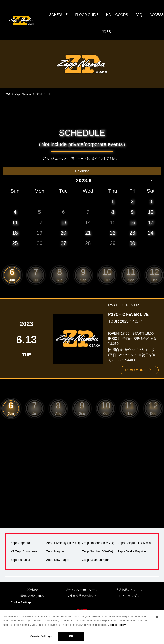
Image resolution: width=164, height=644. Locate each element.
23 (132, 233)
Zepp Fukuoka (20, 560)
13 (64, 222)
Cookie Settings (41, 636)
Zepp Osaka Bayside (132, 551)
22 (113, 233)
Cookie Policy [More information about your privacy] (117, 625)
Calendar (82, 171)
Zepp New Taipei (58, 560)
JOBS (107, 32)
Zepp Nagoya (55, 551)
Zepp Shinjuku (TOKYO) (134, 543)
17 (151, 222)
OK (71, 636)
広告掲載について (128, 590)
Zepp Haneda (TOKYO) (98, 543)
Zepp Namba (23, 94)
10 (151, 212)
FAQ (139, 15)
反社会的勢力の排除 (80, 596)
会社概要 (32, 590)
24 (151, 233)
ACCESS (157, 15)
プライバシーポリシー (80, 590)
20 (64, 233)
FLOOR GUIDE (87, 15)
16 (132, 222)
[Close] (157, 617)
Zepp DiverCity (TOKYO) (63, 543)
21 (88, 233)
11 (15, 222)
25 (15, 243)
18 (15, 233)
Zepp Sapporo (20, 543)
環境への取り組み (32, 596)
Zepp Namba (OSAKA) (98, 551)
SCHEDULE (58, 15)
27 (64, 243)
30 (132, 243)
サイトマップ (128, 596)
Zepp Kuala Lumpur (95, 560)
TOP (7, 94)
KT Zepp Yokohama (24, 551)
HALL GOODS (117, 15)
